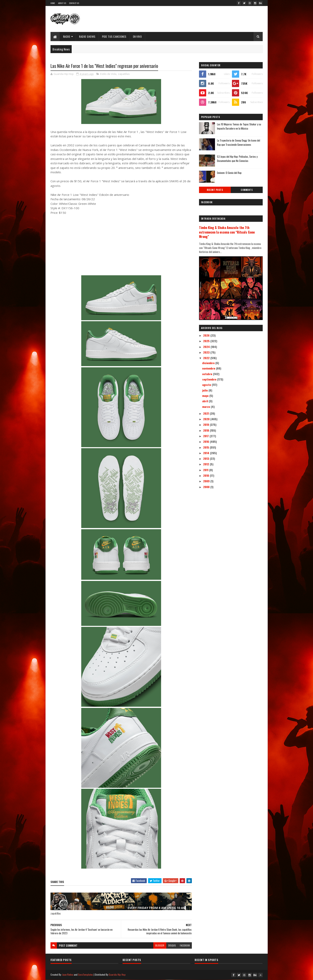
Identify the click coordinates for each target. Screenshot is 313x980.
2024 (207, 347)
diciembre (209, 363)
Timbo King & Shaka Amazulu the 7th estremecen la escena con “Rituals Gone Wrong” (227, 232)
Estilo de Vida (108, 74)
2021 (207, 413)
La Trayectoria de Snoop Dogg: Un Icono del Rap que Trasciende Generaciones (239, 142)
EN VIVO (137, 36)
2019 (207, 425)
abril (206, 401)
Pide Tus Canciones (114, 36)
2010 (207, 475)
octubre (208, 374)
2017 (206, 436)
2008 (207, 487)
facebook (185, 945)
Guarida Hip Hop (117, 975)
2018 (207, 430)
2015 (207, 447)
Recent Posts (215, 190)
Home (53, 3)
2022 (207, 358)
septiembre (210, 379)
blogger (160, 945)
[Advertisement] (121, 247)
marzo (207, 407)
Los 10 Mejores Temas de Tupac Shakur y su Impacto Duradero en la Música (239, 126)
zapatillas (124, 74)
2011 (206, 470)
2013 (207, 458)
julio (205, 390)
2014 (207, 453)
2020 (207, 419)
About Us (62, 3)
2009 (207, 481)
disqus (172, 945)
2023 (207, 352)
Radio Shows (87, 36)
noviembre (209, 368)
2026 (207, 335)
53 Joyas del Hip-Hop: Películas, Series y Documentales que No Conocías (237, 159)
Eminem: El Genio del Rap (229, 173)
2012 (207, 464)
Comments (247, 190)
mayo (206, 396)
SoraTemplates (86, 975)
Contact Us (74, 3)
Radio (67, 36)
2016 (207, 441)
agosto (207, 385)
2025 (207, 341)
